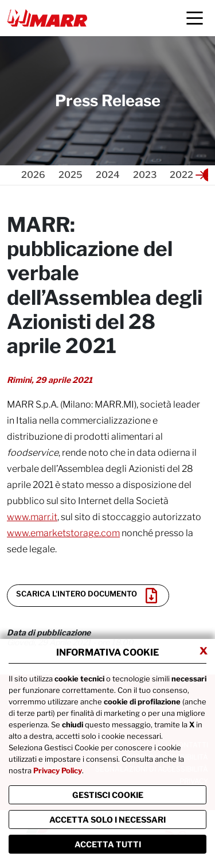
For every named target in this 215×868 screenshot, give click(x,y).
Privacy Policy (58, 770)
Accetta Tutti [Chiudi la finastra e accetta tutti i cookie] (108, 844)
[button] (200, 175)
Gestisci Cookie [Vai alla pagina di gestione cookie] (108, 795)
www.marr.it (32, 517)
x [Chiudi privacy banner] (204, 650)
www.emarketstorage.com (63, 533)
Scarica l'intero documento (87, 596)
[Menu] (195, 18)
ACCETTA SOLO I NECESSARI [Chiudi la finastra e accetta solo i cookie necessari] (107, 819)
